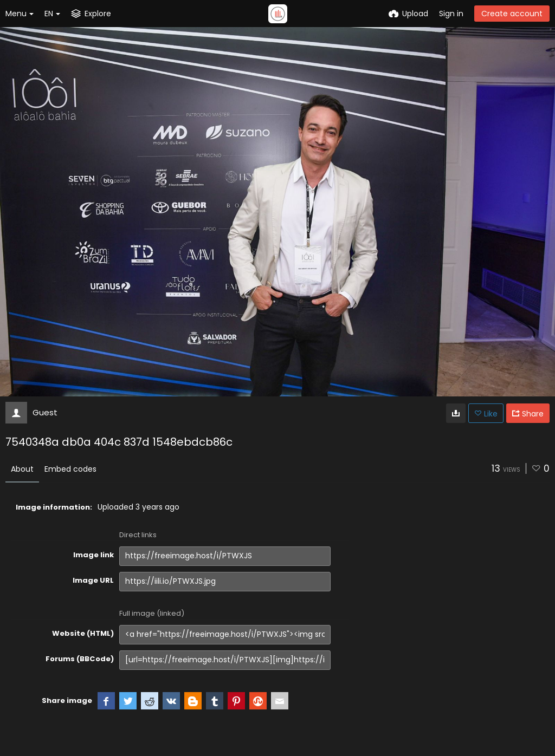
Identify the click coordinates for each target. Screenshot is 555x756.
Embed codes (70, 469)
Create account (512, 14)
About (22, 469)
